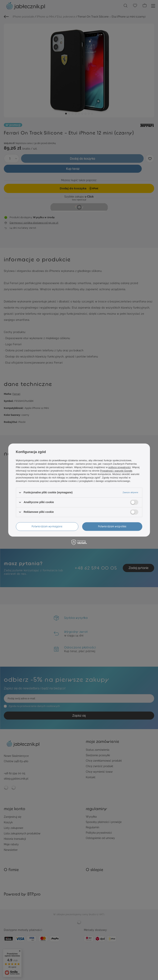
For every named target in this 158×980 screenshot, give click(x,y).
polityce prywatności (120, 467)
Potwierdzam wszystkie (112, 526)
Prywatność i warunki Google (116, 471)
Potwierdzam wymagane (47, 526)
